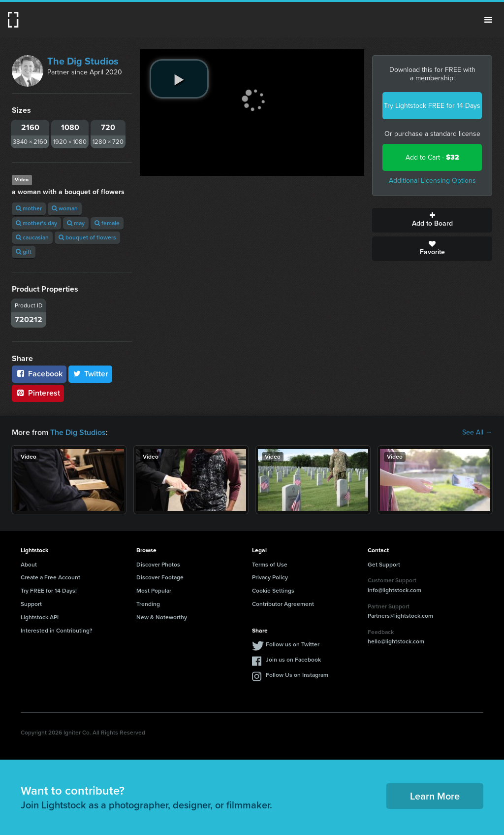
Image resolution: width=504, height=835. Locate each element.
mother (29, 208)
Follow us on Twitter (293, 644)
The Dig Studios (83, 61)
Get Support (384, 565)
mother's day (36, 223)
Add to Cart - (432, 157)
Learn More (435, 796)
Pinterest (38, 393)
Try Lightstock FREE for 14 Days (432, 106)
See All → (477, 433)
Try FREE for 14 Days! (49, 591)
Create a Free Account (50, 577)
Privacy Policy (270, 577)
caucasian (32, 237)
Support (31, 604)
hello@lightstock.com (396, 641)
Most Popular (154, 591)
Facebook (39, 374)
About (29, 565)
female (107, 223)
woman (65, 208)
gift (24, 252)
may (76, 223)
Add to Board (432, 220)
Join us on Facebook (293, 660)
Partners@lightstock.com (400, 616)
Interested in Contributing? (57, 631)
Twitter (91, 374)
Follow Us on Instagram (297, 675)
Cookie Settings (273, 591)
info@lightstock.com (394, 590)
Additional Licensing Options (432, 181)
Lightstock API (40, 617)
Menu (488, 20)
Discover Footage (160, 577)
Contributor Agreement (283, 604)
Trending (148, 604)
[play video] (179, 79)
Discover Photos (158, 565)
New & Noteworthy (162, 617)
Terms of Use (270, 565)
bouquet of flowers (87, 237)
